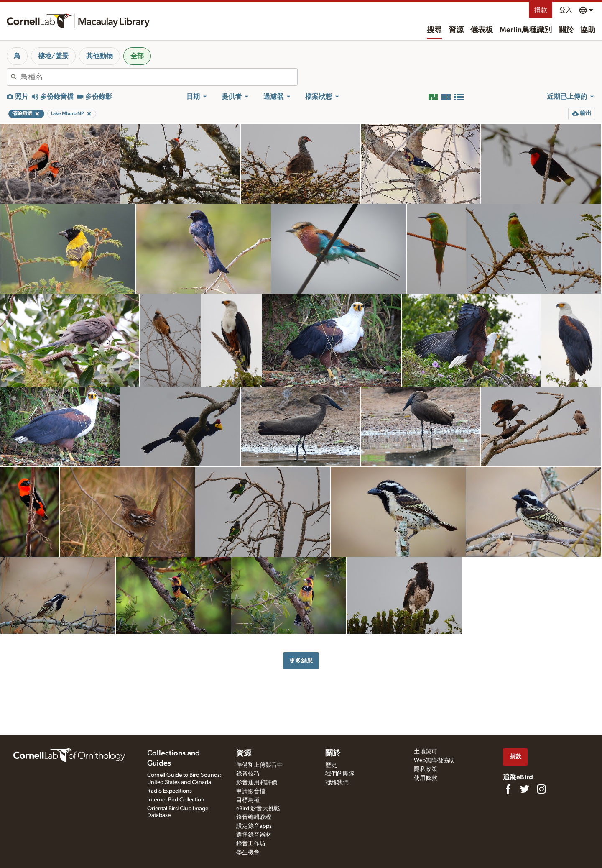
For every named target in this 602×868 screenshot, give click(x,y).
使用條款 (426, 778)
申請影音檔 (251, 791)
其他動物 (99, 56)
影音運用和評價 (257, 783)
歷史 (331, 765)
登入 (566, 10)
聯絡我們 (337, 783)
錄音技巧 (248, 774)
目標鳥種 (248, 800)
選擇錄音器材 (254, 835)
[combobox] (159, 77)
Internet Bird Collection (176, 800)
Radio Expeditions (170, 791)
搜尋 (434, 30)
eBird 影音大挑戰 (258, 809)
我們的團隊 (340, 774)
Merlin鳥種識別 (526, 30)
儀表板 (482, 30)
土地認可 (426, 752)
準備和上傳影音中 (260, 765)
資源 (456, 30)
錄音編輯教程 (254, 817)
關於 (566, 30)
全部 (137, 56)
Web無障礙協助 (434, 760)
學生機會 (248, 853)
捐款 (541, 10)
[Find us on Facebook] (508, 789)
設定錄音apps (254, 826)
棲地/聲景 (53, 56)
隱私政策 (426, 769)
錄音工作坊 (251, 844)
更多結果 (301, 661)
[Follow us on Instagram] (541, 789)
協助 (588, 30)
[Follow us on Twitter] (525, 789)
